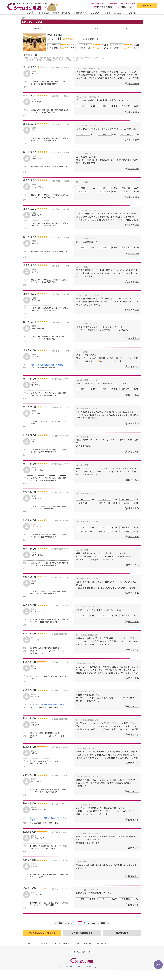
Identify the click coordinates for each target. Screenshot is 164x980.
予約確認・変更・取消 (128, 4)
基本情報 (38, 38)
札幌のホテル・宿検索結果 (61, 953)
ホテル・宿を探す (42, 13)
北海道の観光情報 (62, 13)
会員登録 (113, 4)
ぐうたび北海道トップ (82, 962)
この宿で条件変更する (82, 942)
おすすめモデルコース (115, 13)
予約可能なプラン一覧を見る (42, 942)
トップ (28, 13)
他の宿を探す (122, 942)
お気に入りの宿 (103, 7)
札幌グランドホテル (32, 31)
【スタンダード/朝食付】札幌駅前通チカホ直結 (47, 714)
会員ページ (125, 7)
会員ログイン (147, 6)
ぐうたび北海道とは (99, 4)
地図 (126, 38)
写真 (97, 38)
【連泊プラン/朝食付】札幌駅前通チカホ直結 (47, 374)
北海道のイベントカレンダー (87, 13)
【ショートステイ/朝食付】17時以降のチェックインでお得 (49, 828)
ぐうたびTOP (26, 953)
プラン (67, 38)
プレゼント (134, 13)
